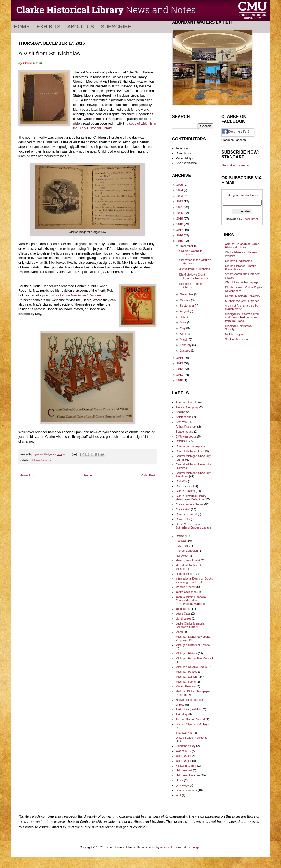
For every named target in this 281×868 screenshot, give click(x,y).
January (185, 351)
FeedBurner (251, 219)
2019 (180, 219)
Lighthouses (183, 618)
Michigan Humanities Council (194, 658)
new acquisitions (186, 790)
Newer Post (27, 475)
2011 (180, 375)
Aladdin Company (187, 407)
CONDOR (182, 441)
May (183, 328)
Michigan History (186, 653)
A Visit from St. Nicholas (194, 269)
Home (22, 27)
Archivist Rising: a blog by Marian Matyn (242, 307)
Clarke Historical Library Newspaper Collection (191, 498)
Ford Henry (183, 546)
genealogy (182, 785)
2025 (180, 185)
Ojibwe (180, 705)
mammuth (167, 847)
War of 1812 (184, 751)
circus (179, 780)
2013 (180, 363)
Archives (181, 422)
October (185, 300)
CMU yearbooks (186, 436)
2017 (180, 230)
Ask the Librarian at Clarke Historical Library (242, 246)
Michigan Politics (186, 672)
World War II (184, 761)
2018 (180, 224)
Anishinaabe (184, 417)
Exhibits (48, 27)
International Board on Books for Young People (194, 580)
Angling (181, 412)
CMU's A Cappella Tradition (191, 253)
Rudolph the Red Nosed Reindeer (77, 295)
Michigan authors (187, 677)
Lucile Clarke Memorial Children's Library (190, 625)
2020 (180, 213)
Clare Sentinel (185, 486)
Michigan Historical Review (193, 645)
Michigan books (186, 682)
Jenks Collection (186, 592)
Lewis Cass (183, 613)
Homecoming (184, 574)
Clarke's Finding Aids (238, 261)
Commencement (186, 514)
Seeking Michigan (236, 339)
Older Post (148, 475)
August (185, 311)
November (187, 294)
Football (181, 541)
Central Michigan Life (189, 451)
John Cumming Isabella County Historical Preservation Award (191, 600)
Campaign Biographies (190, 446)
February (186, 345)
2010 (180, 380)
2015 (180, 241)
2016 (180, 235)
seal (178, 795)
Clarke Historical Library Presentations (240, 268)
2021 (180, 207)
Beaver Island (184, 432)
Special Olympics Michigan (193, 724)
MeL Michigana (235, 334)
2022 (180, 201)
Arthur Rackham (186, 427)
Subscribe (116, 27)
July (183, 317)
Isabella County (186, 587)
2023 (180, 196)
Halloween (182, 556)
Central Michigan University (243, 296)
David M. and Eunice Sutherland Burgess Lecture (194, 526)
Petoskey (182, 714)
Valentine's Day (186, 746)
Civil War (181, 481)
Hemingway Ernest (188, 560)
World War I (183, 756)
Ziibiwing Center (186, 766)
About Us (81, 27)
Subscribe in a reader (236, 165)
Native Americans (187, 700)
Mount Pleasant (186, 686)
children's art (184, 770)
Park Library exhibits (189, 709)
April (183, 334)
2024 (180, 190)
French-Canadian (187, 551)
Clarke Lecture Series (190, 504)
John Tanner (184, 609)
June (183, 322)
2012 (180, 369)
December (187, 246)
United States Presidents (192, 738)
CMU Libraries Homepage (242, 282)
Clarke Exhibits (185, 491)
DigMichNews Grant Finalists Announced (194, 276)
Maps (179, 632)
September (187, 306)
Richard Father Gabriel (190, 719)
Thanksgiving (184, 733)
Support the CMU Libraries (242, 301)
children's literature (41, 460)
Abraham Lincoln (187, 402)
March (184, 339)
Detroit (180, 536)
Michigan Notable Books (191, 667)
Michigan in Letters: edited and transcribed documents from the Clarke (243, 317)
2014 (180, 358)
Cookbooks (183, 519)
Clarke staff (183, 509)
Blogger (196, 847)
